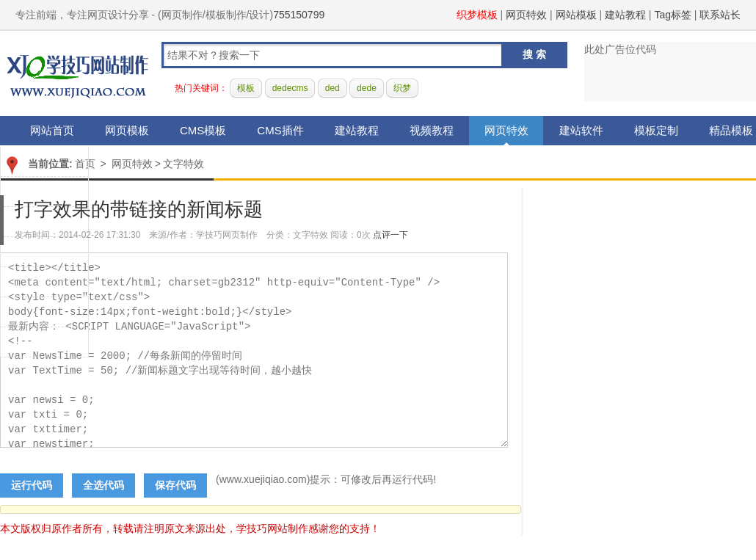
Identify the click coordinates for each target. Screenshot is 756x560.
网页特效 (526, 15)
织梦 (402, 88)
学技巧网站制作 (78, 74)
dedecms (290, 88)
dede (367, 88)
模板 (246, 88)
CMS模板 (203, 130)
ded (332, 88)
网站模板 (576, 15)
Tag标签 (673, 15)
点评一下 (390, 235)
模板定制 (656, 130)
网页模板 (127, 130)
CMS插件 (280, 130)
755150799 (299, 15)
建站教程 (625, 15)
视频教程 (432, 130)
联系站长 (720, 15)
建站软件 (581, 130)
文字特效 (183, 164)
